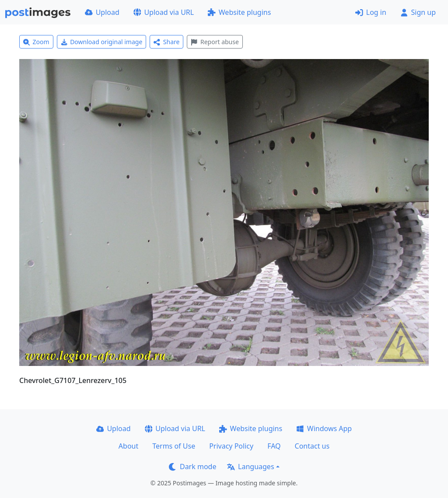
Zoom (36, 42)
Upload (102, 12)
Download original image (102, 42)
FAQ (274, 446)
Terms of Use (174, 446)
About (128, 446)
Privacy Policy (231, 446)
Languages (250, 467)
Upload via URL (164, 12)
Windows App (324, 428)
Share (166, 42)
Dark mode (192, 467)
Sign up (418, 12)
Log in (371, 12)
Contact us (312, 446)
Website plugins (239, 12)
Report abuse (215, 42)
